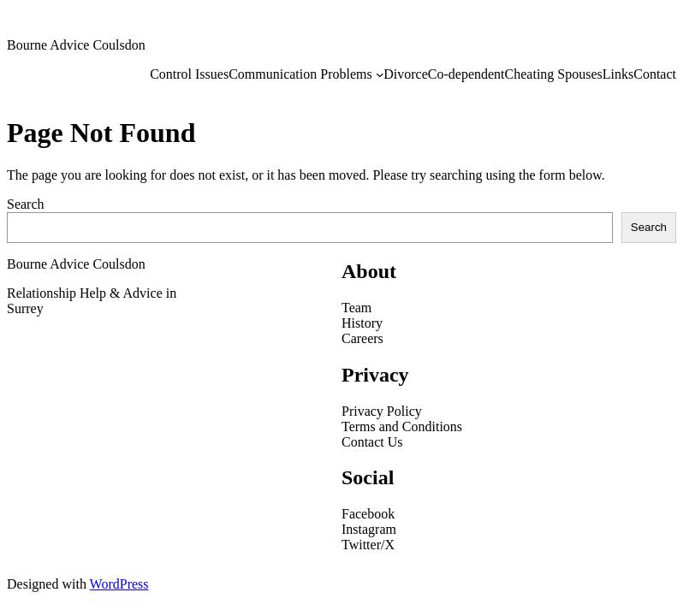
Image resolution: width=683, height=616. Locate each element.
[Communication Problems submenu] (380, 74)
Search (26, 204)
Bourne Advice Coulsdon (76, 45)
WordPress (119, 584)
